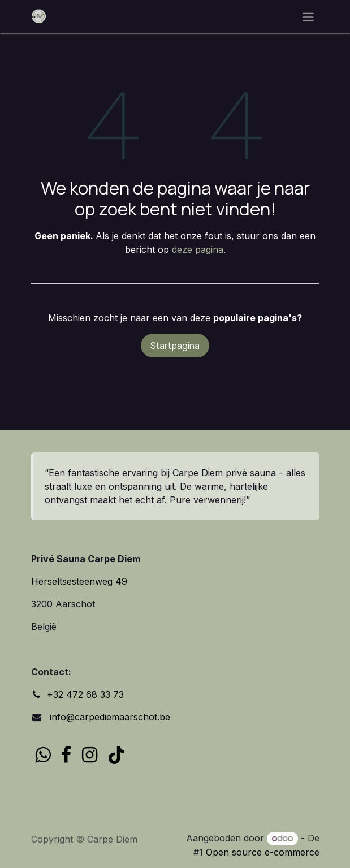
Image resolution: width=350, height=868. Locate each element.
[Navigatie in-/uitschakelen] (308, 16)
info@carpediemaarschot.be (109, 717)
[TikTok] (116, 755)
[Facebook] (66, 755)
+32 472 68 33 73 (85, 694)
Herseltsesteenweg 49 (79, 581)
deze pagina (198, 249)
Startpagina (175, 346)
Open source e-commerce (263, 852)
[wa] (43, 755)
